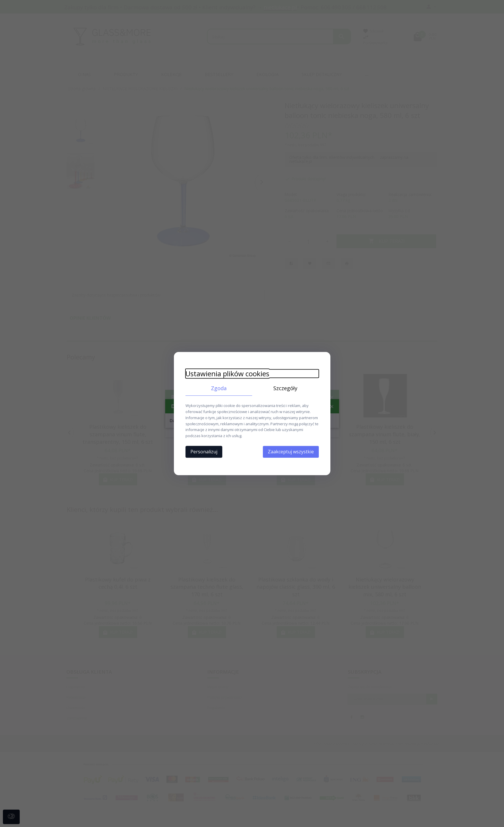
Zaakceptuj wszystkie (291, 452)
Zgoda (219, 388)
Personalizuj (204, 452)
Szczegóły (285, 388)
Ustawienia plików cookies (227, 373)
